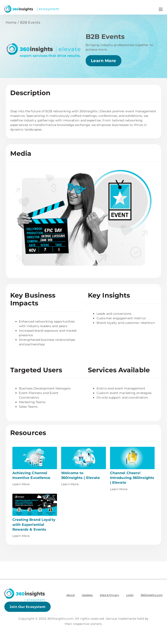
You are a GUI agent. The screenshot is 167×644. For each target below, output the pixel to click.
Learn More (104, 61)
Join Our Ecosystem (28, 607)
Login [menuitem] (130, 595)
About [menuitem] (71, 595)
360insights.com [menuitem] (152, 595)
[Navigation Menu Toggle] (161, 9)
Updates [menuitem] (87, 595)
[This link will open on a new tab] (35, 467)
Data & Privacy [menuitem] (109, 595)
